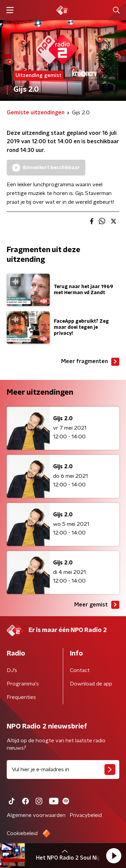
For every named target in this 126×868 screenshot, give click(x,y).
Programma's (23, 684)
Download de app (91, 684)
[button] (114, 856)
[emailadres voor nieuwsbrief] (63, 770)
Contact (80, 670)
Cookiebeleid (22, 833)
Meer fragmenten (90, 362)
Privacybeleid (86, 815)
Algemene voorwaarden (36, 815)
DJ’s (12, 670)
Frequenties (21, 697)
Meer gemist (97, 605)
